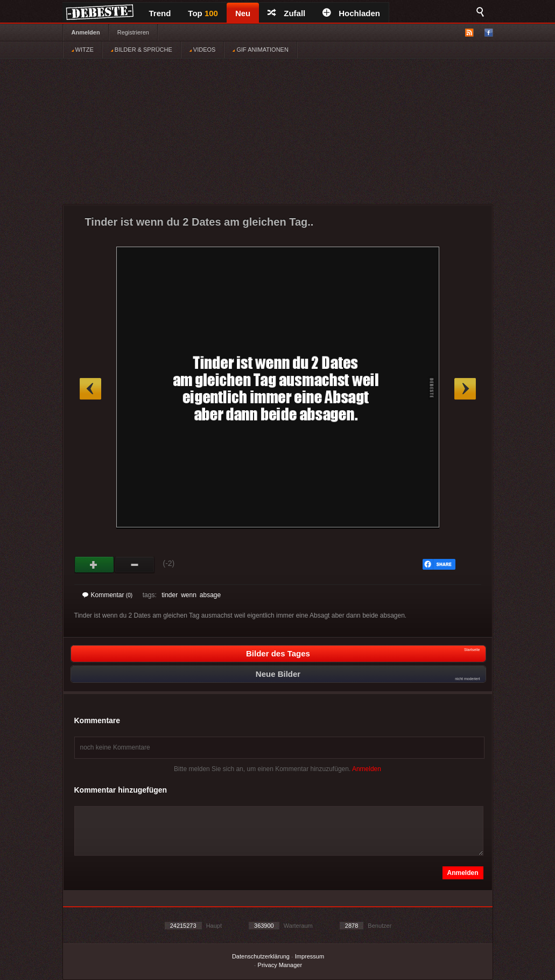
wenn (189, 595)
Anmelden (86, 32)
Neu (243, 13)
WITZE (83, 50)
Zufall (286, 13)
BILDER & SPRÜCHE (142, 50)
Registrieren (133, 32)
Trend (160, 13)
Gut (94, 565)
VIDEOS (203, 50)
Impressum (310, 956)
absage (210, 595)
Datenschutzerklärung (261, 956)
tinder (170, 595)
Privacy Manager (280, 965)
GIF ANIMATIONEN (260, 50)
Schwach (135, 565)
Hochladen (351, 13)
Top (203, 13)
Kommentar (108, 595)
